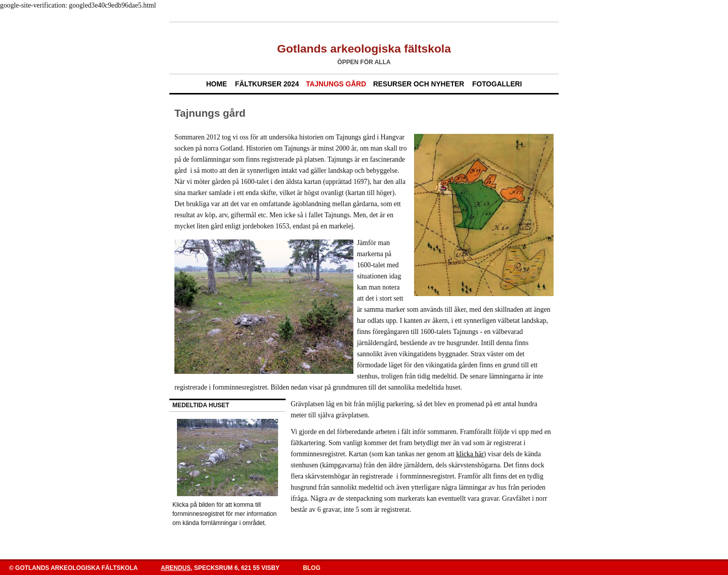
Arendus (176, 568)
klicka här (470, 454)
